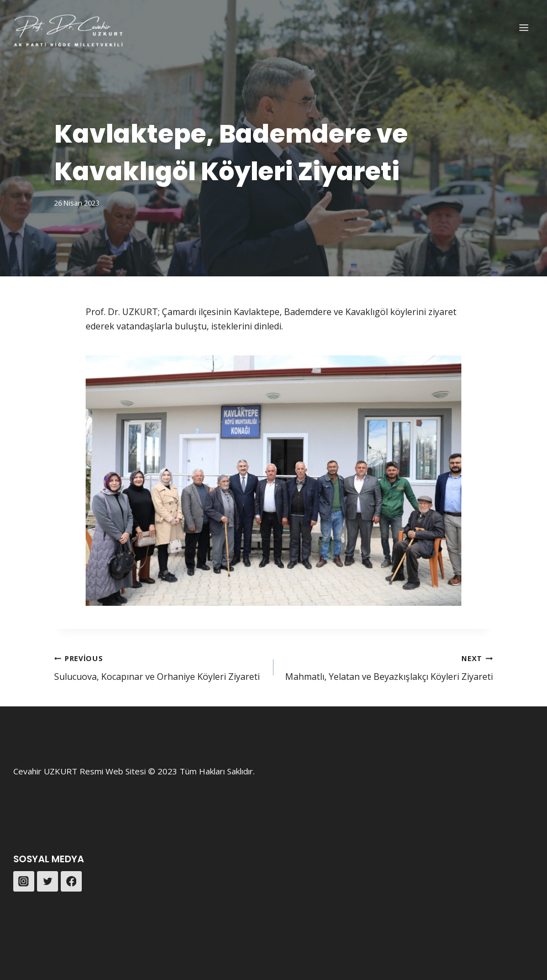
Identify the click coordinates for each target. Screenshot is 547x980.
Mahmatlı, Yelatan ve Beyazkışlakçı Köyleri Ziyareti (388, 667)
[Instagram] (24, 882)
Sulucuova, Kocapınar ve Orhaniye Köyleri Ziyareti (159, 667)
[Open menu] (524, 27)
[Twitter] (48, 882)
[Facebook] (71, 882)
